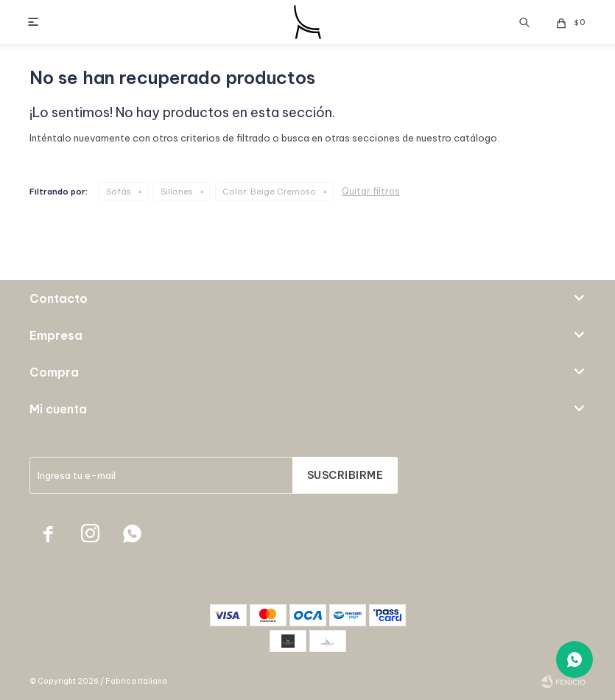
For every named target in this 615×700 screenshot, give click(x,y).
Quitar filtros (371, 191)
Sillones (177, 192)
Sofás (119, 192)
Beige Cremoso (269, 192)
